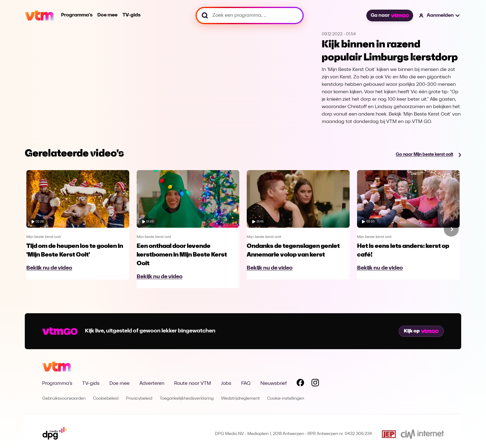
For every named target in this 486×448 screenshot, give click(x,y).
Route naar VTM (193, 384)
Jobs (226, 384)
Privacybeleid (139, 399)
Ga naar (390, 15)
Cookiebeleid (106, 399)
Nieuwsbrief (274, 384)
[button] (440, 15)
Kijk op (421, 331)
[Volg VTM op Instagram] (315, 384)
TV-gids (131, 15)
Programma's (77, 15)
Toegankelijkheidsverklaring (187, 399)
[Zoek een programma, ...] (250, 15)
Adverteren (152, 384)
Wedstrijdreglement (240, 399)
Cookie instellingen (286, 399)
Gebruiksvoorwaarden (64, 399)
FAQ (246, 384)
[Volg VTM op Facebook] (300, 384)
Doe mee (107, 15)
